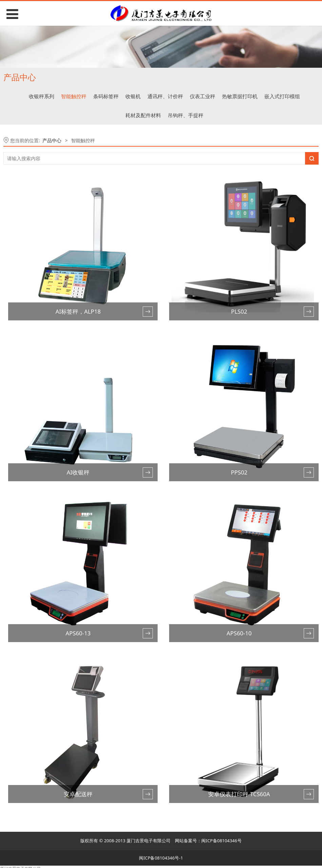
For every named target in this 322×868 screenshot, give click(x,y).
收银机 (133, 96)
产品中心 (52, 140)
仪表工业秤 (203, 96)
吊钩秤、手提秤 (186, 115)
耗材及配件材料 (143, 115)
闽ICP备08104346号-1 (161, 858)
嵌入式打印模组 (282, 96)
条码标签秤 (106, 96)
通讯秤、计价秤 (165, 96)
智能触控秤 (74, 96)
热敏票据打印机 (240, 96)
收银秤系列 (42, 96)
